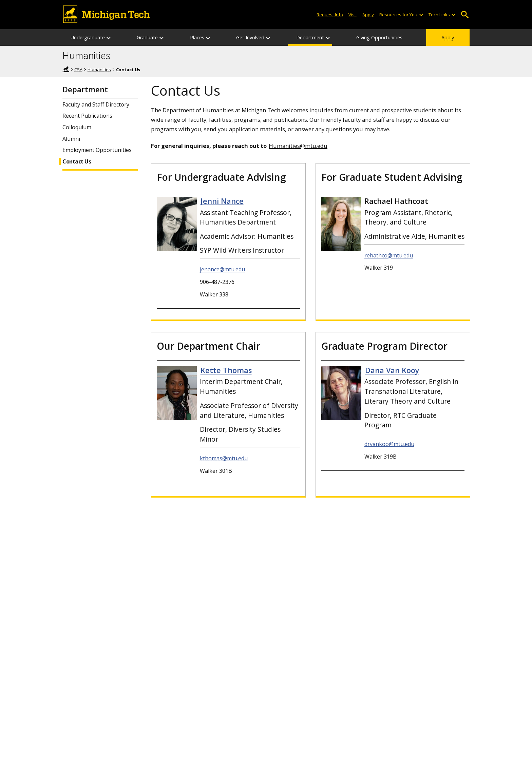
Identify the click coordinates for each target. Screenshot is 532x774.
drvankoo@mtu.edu (389, 444)
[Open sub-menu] (421, 15)
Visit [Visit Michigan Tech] (353, 15)
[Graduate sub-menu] (162, 37)
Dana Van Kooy (392, 370)
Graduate (147, 37)
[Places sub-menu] (208, 37)
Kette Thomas (226, 370)
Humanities (86, 56)
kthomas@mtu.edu (224, 458)
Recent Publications (87, 116)
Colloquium (77, 127)
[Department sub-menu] (328, 37)
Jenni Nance (222, 201)
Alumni (71, 139)
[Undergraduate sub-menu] (109, 37)
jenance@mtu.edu (222, 269)
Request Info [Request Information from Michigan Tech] (330, 15)
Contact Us (77, 162)
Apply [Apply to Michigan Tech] (368, 15)
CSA (78, 70)
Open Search (465, 15)
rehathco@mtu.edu (389, 255)
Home (66, 69)
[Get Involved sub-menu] (268, 37)
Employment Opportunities (97, 150)
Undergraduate (88, 37)
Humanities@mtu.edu (298, 146)
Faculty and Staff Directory (96, 105)
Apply (448, 37)
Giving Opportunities (379, 37)
